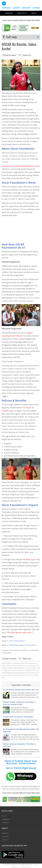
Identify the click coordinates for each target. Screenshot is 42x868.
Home (4, 816)
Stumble (36, 8)
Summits (16, 8)
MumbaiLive (31, 645)
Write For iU (22, 13)
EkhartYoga (14, 645)
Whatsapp (26, 8)
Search (34, 13)
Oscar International (17, 641)
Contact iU (6, 822)
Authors (5, 840)
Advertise (9, 13)
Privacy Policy (26, 867)
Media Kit (5, 833)
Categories (6, 819)
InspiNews (6, 8)
